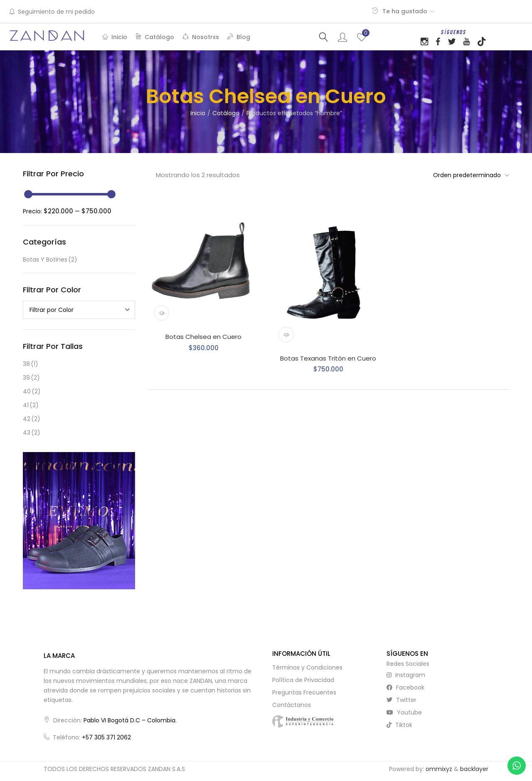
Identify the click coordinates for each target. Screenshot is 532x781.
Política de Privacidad (303, 680)
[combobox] (79, 310)
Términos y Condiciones (307, 667)
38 (31, 364)
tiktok (399, 725)
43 (32, 433)
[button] (469, 175)
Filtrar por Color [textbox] (52, 310)
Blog (239, 37)
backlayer (474, 769)
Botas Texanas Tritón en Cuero (328, 358)
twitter (401, 700)
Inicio (115, 37)
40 (32, 392)
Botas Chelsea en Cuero (203, 337)
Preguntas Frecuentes (304, 692)
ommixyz (439, 769)
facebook (405, 687)
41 (31, 405)
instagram (406, 675)
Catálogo (155, 37)
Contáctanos (292, 705)
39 (31, 378)
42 (32, 419)
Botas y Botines (50, 260)
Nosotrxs (201, 37)
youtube (404, 712)
